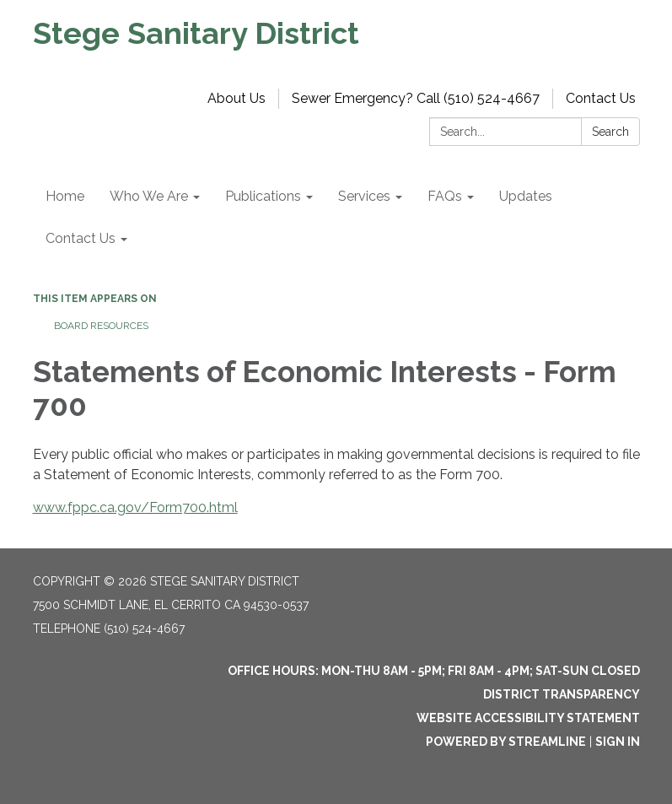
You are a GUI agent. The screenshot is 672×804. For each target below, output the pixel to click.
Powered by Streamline (506, 742)
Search (610, 132)
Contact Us (601, 98)
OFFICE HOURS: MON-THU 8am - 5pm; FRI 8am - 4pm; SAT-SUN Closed (434, 671)
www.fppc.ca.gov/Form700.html (135, 507)
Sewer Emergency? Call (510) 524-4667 (416, 98)
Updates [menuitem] (526, 196)
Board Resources (101, 326)
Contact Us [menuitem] (81, 238)
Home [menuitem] (65, 196)
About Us (237, 98)
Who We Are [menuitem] (149, 196)
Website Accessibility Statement (528, 718)
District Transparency (562, 694)
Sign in (618, 742)
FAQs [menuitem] (445, 196)
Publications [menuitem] (263, 196)
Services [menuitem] (364, 196)
